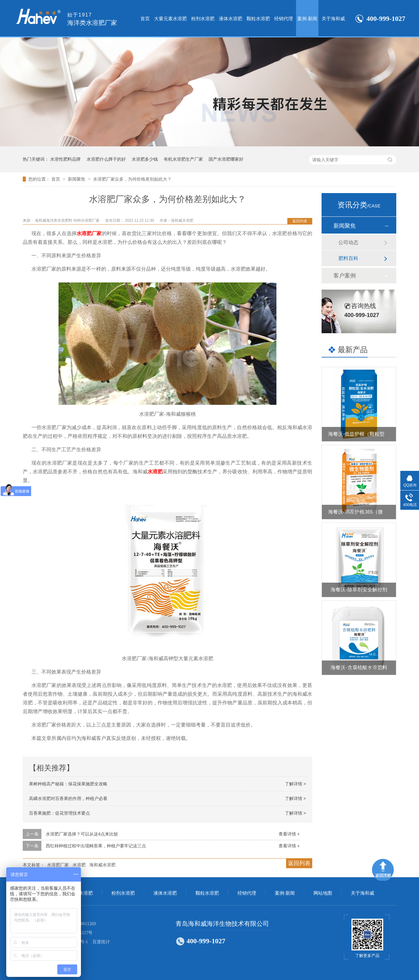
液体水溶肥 (231, 19)
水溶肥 (155, 472)
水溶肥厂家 (89, 233)
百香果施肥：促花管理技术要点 (59, 813)
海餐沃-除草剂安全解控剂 (359, 590)
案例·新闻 (307, 19)
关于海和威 (333, 19)
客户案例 (345, 276)
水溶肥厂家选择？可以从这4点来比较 (82, 834)
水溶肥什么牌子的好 (106, 159)
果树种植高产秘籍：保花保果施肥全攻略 (68, 784)
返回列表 (300, 221)
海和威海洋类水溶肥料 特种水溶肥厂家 (68, 220)
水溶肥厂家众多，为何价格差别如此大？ (132, 179)
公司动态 (348, 242)
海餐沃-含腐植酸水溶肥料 (359, 668)
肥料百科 (348, 258)
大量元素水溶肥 (170, 19)
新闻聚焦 (77, 179)
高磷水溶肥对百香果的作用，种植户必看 (68, 798)
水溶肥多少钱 (145, 159)
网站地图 (323, 893)
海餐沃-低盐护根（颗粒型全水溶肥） (369, 434)
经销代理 (284, 19)
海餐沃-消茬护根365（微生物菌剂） (368, 512)
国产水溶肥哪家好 (226, 159)
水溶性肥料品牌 (65, 159)
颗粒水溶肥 (258, 19)
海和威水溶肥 (102, 865)
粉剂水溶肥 (203, 19)
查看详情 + (289, 834)
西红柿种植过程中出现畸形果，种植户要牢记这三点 (96, 846)
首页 (145, 19)
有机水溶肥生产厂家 (183, 159)
